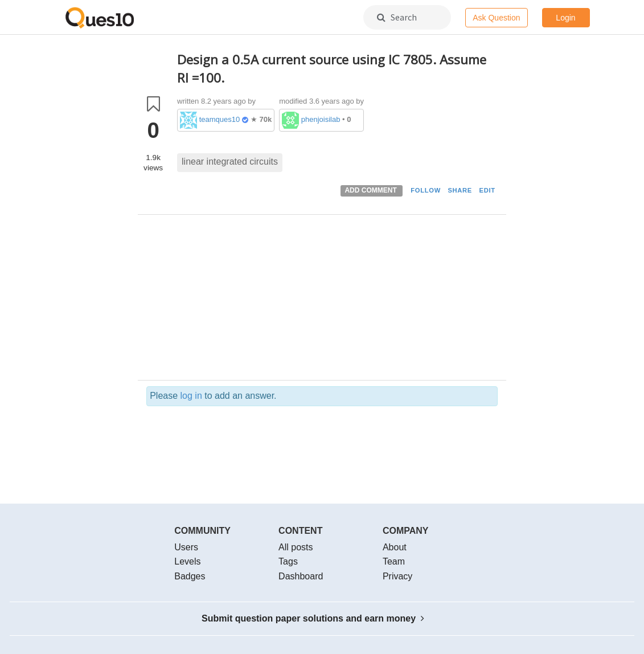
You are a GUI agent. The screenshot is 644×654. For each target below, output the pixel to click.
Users (186, 547)
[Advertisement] (337, 300)
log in (191, 396)
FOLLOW (426, 190)
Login (565, 18)
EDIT (487, 190)
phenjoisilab (321, 119)
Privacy (397, 576)
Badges (190, 576)
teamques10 (220, 119)
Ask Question (496, 18)
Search (397, 17)
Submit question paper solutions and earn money (313, 618)
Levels (187, 561)
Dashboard (301, 576)
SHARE (460, 190)
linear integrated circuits (230, 162)
